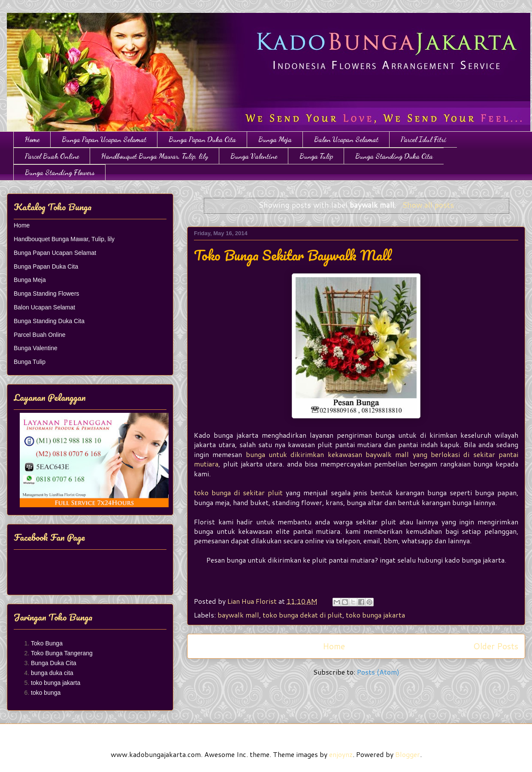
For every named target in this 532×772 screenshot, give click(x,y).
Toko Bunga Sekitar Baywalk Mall (293, 255)
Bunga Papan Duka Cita (202, 139)
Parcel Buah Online (52, 156)
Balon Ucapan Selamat (346, 139)
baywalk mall (238, 615)
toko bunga (46, 693)
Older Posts (496, 646)
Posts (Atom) (378, 672)
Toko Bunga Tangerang (62, 653)
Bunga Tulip (316, 156)
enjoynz (341, 754)
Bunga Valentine (254, 156)
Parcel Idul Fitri (423, 139)
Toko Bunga (47, 643)
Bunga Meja (275, 139)
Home (32, 139)
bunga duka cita (52, 673)
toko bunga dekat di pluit (302, 615)
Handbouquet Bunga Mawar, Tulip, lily (155, 156)
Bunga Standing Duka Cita (394, 156)
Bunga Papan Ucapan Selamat (104, 139)
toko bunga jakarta (375, 615)
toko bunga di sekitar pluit (238, 492)
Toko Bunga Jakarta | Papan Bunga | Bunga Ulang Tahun (12, 23)
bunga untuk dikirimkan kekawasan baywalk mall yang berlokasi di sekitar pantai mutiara (356, 459)
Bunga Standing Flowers (60, 172)
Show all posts (428, 205)
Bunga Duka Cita (54, 663)
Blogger (408, 754)
